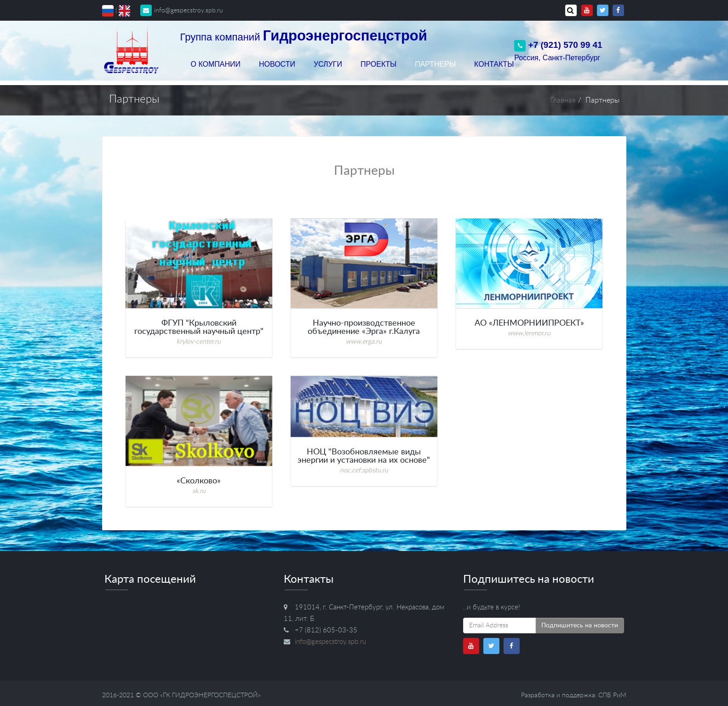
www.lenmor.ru (529, 333)
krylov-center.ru (199, 342)
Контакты (494, 64)
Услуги (328, 64)
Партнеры (435, 64)
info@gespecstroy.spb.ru (182, 11)
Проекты (378, 64)
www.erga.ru (364, 342)
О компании (216, 64)
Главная (563, 100)
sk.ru (199, 491)
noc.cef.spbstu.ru (364, 471)
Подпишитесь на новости (580, 626)
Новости (277, 64)
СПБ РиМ (612, 695)
